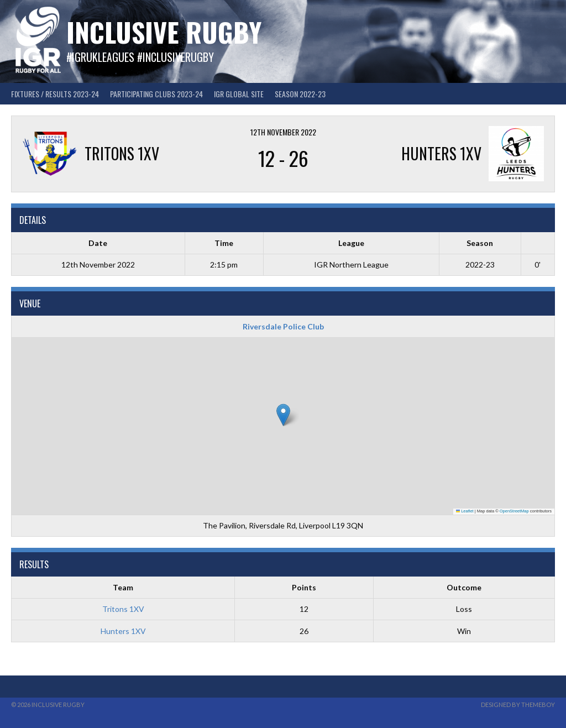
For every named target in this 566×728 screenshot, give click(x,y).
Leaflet (465, 511)
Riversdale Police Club (283, 326)
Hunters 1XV (123, 631)
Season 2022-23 (300, 94)
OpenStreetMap (514, 511)
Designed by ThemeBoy (518, 705)
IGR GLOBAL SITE (239, 94)
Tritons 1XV (123, 609)
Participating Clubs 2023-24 (156, 94)
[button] (283, 415)
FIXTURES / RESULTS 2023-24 (55, 94)
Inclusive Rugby (164, 32)
